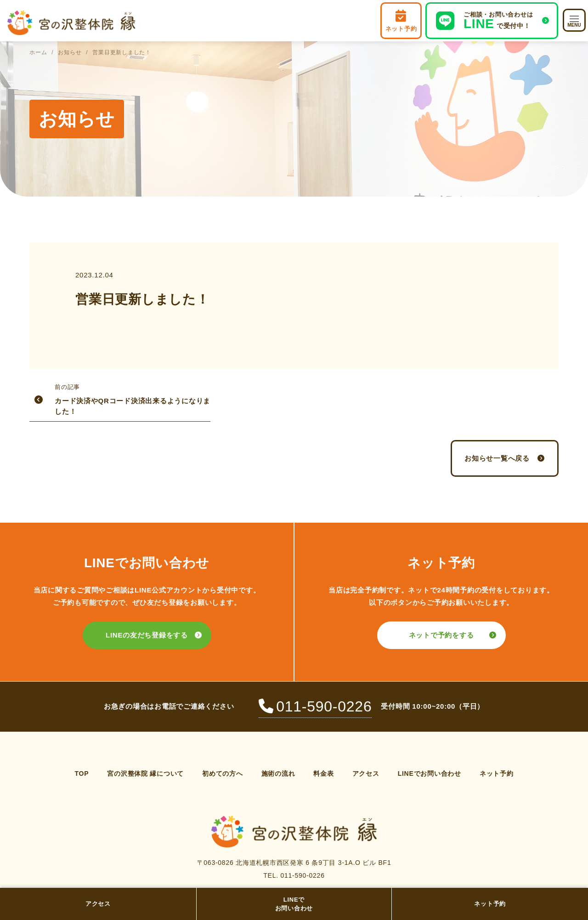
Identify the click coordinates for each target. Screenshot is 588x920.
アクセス (98, 904)
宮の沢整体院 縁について (145, 773)
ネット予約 (490, 904)
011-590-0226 (315, 706)
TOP (82, 773)
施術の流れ (278, 773)
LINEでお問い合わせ (294, 904)
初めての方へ (223, 773)
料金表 (323, 773)
